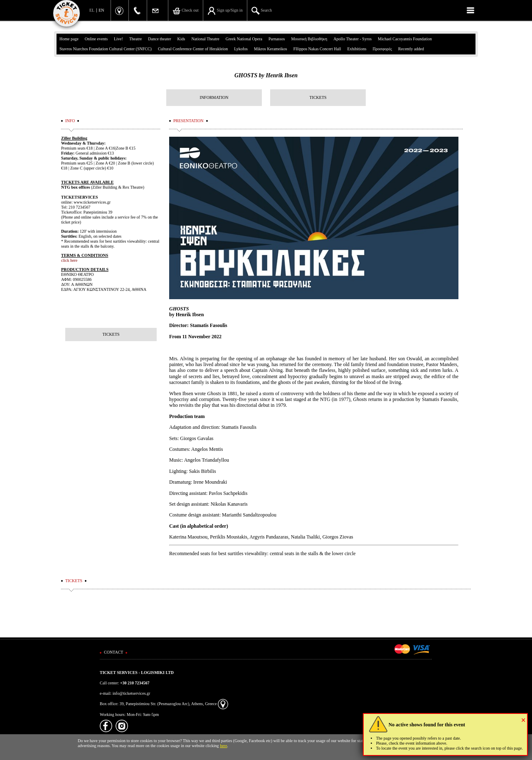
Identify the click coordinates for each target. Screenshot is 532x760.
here (223, 746)
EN (101, 10)
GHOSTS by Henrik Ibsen (266, 75)
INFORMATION (214, 97)
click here (69, 260)
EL (92, 10)
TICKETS (318, 97)
